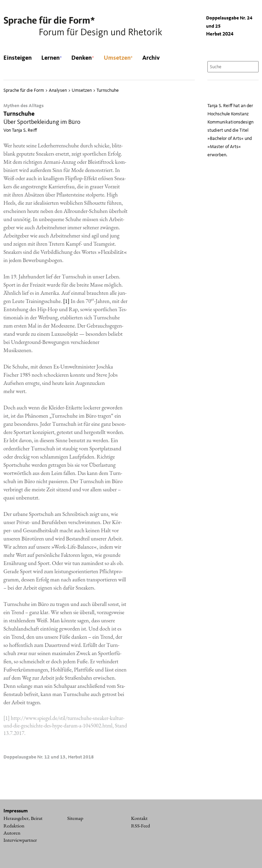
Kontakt (139, 818)
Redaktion (14, 826)
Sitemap (75, 818)
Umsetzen (118, 58)
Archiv (151, 58)
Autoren (12, 833)
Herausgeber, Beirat (23, 818)
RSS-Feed (141, 826)
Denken (83, 58)
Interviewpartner (20, 840)
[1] (66, 301)
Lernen (52, 58)
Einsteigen (18, 58)
